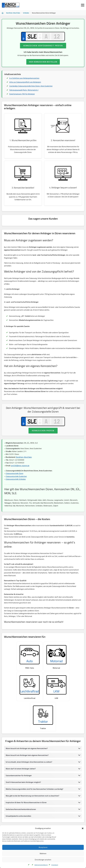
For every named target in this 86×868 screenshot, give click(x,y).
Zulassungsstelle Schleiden (16, 484)
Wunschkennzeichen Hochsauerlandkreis (67, 818)
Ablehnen (43, 854)
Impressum (55, 865)
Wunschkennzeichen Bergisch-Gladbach (37, 818)
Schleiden (26, 13)
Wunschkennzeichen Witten (64, 824)
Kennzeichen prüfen (43, 435)
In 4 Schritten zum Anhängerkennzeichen (25, 78)
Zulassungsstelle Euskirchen (16, 481)
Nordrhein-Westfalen (13, 13)
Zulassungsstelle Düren (15, 478)
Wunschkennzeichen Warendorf (13, 812)
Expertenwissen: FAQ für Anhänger (22, 94)
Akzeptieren (43, 847)
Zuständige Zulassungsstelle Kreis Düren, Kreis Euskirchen (31, 86)
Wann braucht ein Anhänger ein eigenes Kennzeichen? (27, 724)
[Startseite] (3, 13)
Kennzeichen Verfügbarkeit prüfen (43, 46)
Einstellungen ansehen (43, 860)
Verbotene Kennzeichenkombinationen (21, 785)
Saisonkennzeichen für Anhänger (19, 751)
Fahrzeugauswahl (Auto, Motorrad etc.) (24, 90)
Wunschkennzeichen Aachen (58, 812)
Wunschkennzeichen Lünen (12, 818)
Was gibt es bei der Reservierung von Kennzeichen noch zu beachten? (33, 771)
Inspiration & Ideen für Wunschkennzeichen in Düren (27, 778)
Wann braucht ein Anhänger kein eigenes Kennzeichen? (27, 731)
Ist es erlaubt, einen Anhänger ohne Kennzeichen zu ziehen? (29, 738)
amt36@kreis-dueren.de (20, 470)
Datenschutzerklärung (41, 865)
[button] (83, 828)
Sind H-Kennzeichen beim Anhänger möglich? (24, 758)
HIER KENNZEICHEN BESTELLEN (43, 62)
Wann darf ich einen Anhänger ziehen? (21, 744)
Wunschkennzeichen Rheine (12, 824)
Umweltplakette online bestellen (19, 792)
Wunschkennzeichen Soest (36, 812)
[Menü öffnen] (83, 5)
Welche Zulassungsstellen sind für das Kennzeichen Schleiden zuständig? (35, 765)
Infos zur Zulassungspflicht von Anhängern (26, 82)
